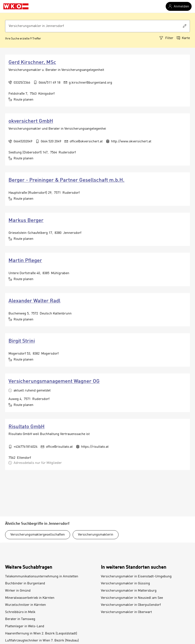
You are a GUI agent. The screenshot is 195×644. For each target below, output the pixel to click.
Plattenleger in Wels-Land (25, 626)
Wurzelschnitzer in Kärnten (25, 605)
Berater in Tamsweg (20, 619)
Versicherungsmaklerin (96, 535)
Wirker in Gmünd (18, 591)
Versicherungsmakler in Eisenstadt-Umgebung (136, 577)
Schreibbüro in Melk (20, 612)
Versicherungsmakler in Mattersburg (129, 591)
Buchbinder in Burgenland (25, 584)
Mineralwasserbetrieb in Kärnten (30, 598)
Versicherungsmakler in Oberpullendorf (131, 605)
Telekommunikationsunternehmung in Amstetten (42, 577)
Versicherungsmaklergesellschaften (38, 535)
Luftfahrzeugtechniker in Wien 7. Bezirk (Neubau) (42, 641)
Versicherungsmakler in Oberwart (126, 612)
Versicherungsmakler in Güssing (125, 584)
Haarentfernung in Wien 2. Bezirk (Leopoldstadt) (41, 634)
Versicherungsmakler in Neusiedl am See (132, 598)
